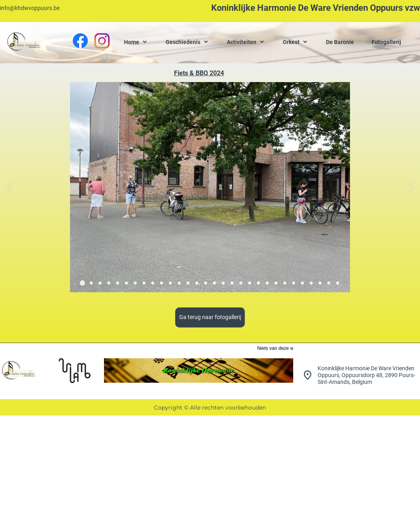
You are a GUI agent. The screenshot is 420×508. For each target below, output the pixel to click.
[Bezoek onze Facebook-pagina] (80, 41)
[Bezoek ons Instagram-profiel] (102, 41)
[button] (9, 187)
